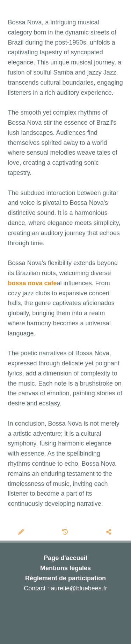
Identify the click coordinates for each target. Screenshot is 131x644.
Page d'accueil (65, 558)
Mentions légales (65, 568)
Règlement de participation (65, 578)
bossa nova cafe (32, 283)
